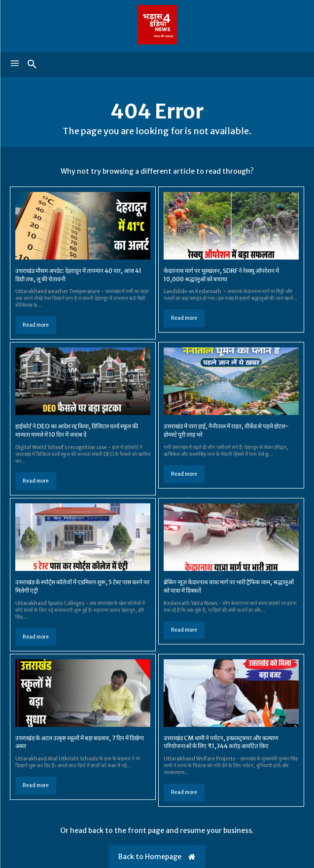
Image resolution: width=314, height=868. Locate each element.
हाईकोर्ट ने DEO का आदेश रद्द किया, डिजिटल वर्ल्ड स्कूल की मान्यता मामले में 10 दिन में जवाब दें (77, 430)
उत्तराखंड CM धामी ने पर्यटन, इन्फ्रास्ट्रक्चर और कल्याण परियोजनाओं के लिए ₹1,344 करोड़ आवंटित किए (221, 742)
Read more (36, 325)
